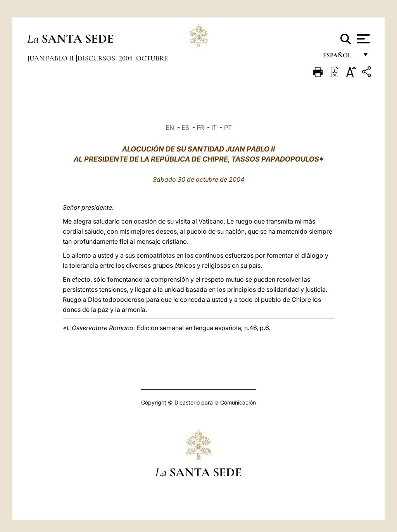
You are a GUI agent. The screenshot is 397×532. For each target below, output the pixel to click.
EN (170, 127)
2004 (126, 58)
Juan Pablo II (51, 58)
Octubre (152, 58)
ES (185, 127)
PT (228, 127)
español (340, 57)
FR (200, 127)
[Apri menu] (362, 39)
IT (214, 127)
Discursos (97, 58)
